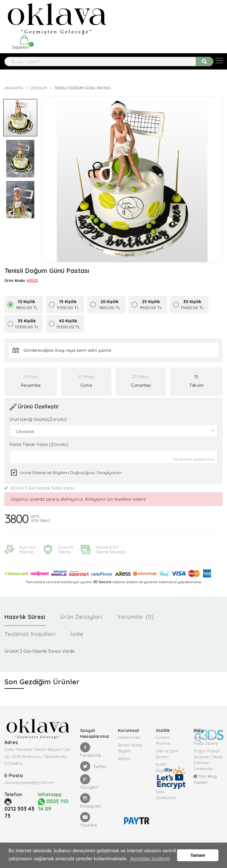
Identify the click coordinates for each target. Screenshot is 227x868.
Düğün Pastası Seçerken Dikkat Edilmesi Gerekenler (208, 760)
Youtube (89, 820)
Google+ (89, 782)
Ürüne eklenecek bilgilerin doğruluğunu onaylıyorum (71, 473)
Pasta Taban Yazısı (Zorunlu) (39, 444)
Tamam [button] (198, 855)
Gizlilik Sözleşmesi (166, 781)
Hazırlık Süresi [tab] (25, 617)
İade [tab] (77, 634)
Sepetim (20, 42)
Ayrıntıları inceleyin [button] (150, 859)
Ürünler (39, 88)
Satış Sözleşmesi (166, 795)
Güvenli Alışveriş (163, 740)
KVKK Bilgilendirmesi (169, 767)
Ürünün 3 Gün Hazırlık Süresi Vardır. (39, 488)
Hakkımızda (129, 737)
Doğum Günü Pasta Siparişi (206, 740)
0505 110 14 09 (53, 805)
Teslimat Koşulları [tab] (30, 634)
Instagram (91, 801)
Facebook (91, 750)
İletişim (124, 759)
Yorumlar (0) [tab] (135, 617)
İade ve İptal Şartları (167, 754)
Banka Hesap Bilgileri (130, 748)
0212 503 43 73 (19, 812)
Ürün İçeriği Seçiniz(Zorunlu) (38, 419)
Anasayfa (14, 88)
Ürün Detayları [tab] (81, 617)
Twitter (93, 766)
